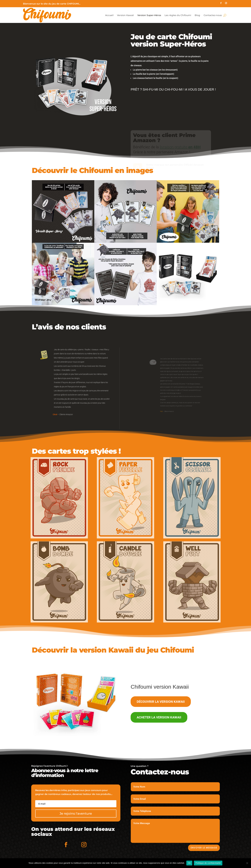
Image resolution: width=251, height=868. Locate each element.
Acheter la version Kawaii (159, 717)
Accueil (109, 15)
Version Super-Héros (149, 15)
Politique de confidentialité (208, 863)
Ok (189, 863)
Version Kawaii (125, 15)
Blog (197, 15)
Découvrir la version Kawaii (161, 702)
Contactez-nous (213, 15)
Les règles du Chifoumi (178, 15)
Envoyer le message (204, 848)
